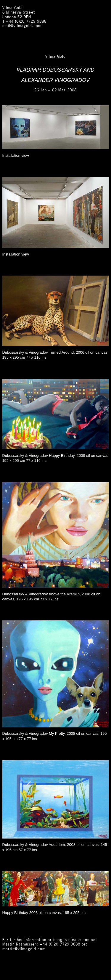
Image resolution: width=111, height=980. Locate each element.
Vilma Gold (13, 8)
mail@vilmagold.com (22, 26)
